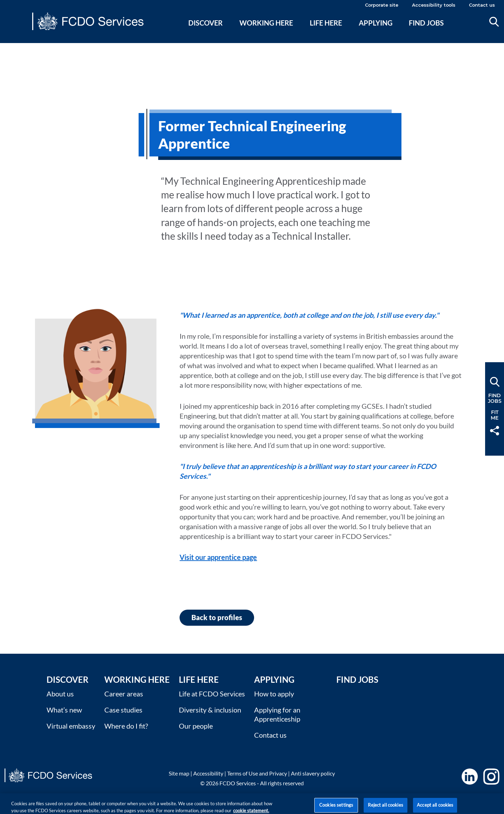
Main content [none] (16, 47)
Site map (179, 773)
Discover (205, 23)
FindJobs (495, 398)
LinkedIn (470, 777)
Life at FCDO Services (212, 694)
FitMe (495, 415)
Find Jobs (357, 679)
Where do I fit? (126, 726)
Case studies (123, 710)
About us (60, 694)
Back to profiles (217, 617)
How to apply (274, 694)
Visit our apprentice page (218, 557)
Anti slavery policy (313, 773)
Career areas (124, 694)
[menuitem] (206, 31)
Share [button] (495, 431)
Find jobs (426, 23)
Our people (196, 726)
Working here (266, 23)
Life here (326, 23)
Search (494, 22)
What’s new (64, 710)
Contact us (482, 5)
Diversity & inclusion (210, 710)
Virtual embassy (71, 726)
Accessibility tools (434, 5)
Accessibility (208, 773)
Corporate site (382, 5)
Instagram (491, 777)
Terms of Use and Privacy (257, 773)
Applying (376, 23)
